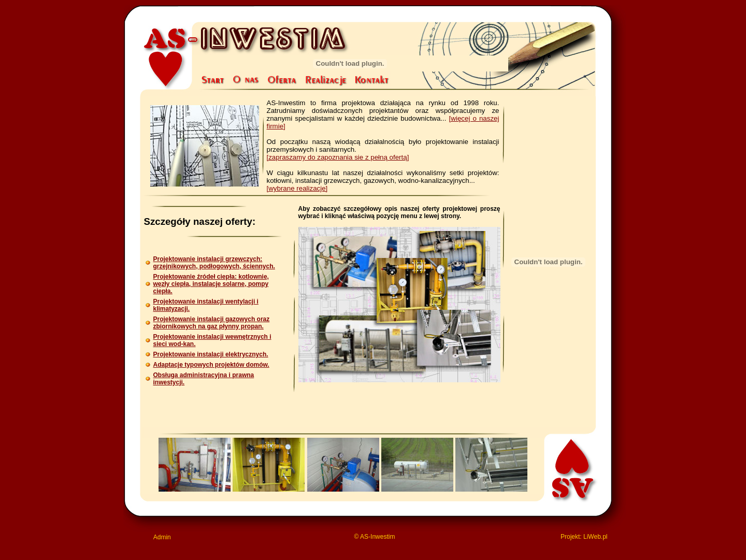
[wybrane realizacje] (297, 188)
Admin (162, 537)
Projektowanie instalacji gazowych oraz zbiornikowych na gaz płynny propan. (212, 323)
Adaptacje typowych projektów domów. (211, 365)
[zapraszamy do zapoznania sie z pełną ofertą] (338, 157)
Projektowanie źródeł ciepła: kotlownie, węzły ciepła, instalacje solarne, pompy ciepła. (211, 284)
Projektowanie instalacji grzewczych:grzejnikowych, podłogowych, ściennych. (214, 263)
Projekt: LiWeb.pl (584, 537)
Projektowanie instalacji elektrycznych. (211, 354)
